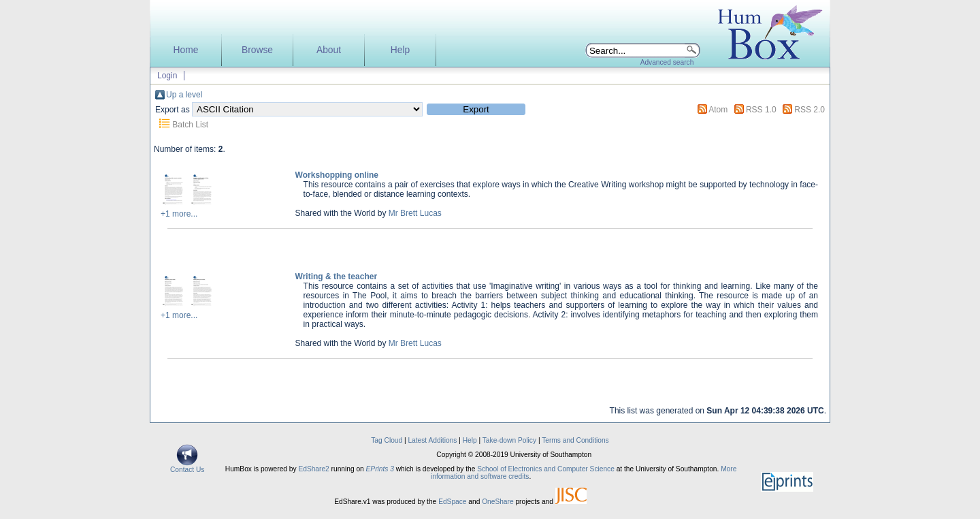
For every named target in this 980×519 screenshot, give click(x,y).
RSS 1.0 (761, 110)
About (329, 50)
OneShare (497, 502)
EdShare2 (313, 469)
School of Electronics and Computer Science (546, 469)
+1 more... (179, 214)
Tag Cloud (387, 440)
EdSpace (452, 502)
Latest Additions (432, 440)
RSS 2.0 (810, 110)
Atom (718, 110)
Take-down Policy (509, 440)
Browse (257, 50)
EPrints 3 (380, 469)
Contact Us (187, 467)
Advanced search (667, 62)
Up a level (184, 95)
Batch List (190, 125)
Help (400, 50)
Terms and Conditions (575, 440)
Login (167, 76)
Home (186, 50)
